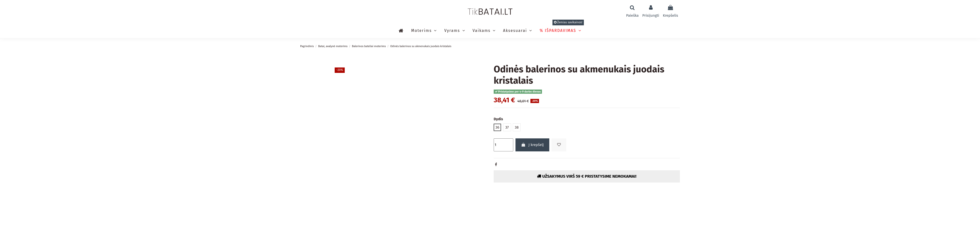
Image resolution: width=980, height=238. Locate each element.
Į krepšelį (533, 145)
